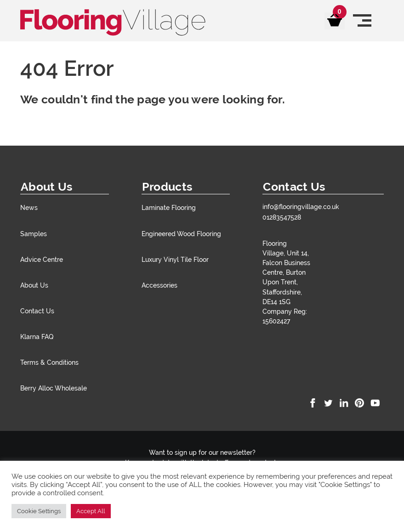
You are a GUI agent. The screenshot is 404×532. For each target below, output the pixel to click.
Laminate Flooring (169, 207)
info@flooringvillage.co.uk (301, 207)
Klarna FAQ (37, 337)
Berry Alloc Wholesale (54, 388)
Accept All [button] (91, 511)
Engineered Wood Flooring (181, 234)
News (29, 207)
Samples (34, 234)
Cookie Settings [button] (39, 511)
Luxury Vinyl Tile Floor (175, 259)
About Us (34, 285)
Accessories (159, 285)
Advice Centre (42, 259)
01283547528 (282, 217)
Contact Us (37, 311)
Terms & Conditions (49, 362)
